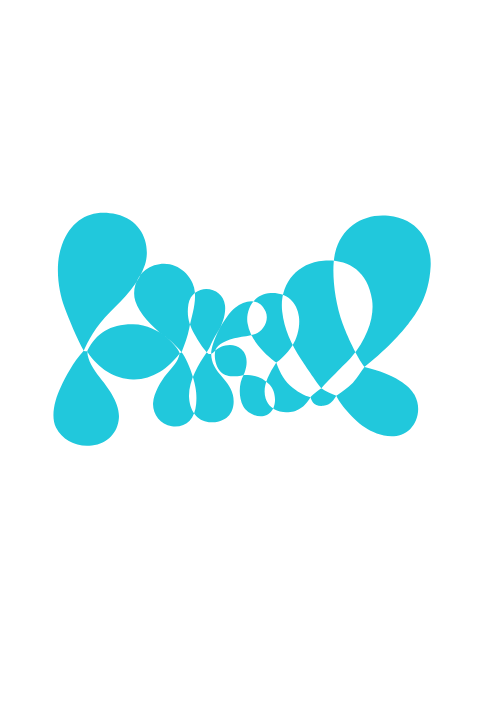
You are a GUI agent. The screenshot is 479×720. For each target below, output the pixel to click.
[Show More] (415, 313)
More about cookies (239, 629)
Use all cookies (240, 563)
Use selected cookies (239, 482)
